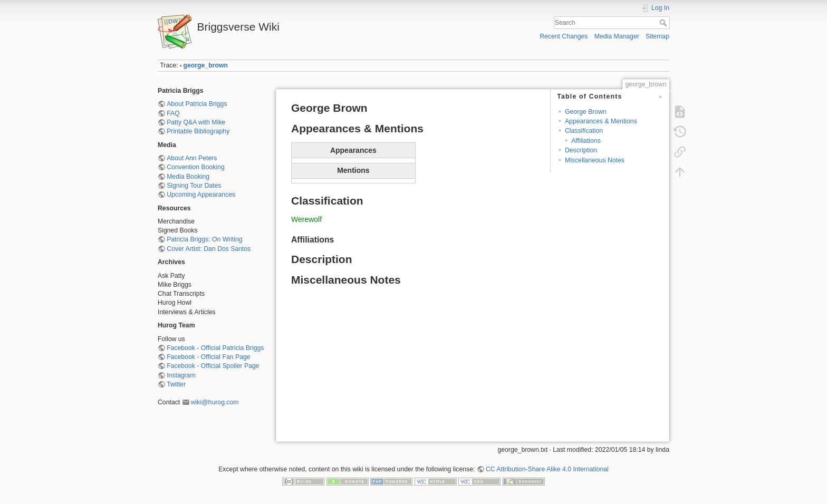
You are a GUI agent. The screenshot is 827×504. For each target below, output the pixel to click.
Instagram (181, 375)
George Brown (586, 112)
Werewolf (306, 219)
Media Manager (617, 36)
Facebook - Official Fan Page (208, 357)
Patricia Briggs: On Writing (204, 239)
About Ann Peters (192, 158)
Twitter (176, 384)
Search (664, 23)
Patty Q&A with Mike (196, 122)
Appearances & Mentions (601, 121)
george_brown (206, 65)
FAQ (173, 113)
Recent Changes (564, 36)
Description (581, 150)
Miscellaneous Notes (595, 160)
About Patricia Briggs (197, 104)
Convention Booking (196, 167)
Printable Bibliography (198, 131)
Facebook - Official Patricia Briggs (215, 348)
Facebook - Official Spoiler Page (213, 366)
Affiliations (586, 141)
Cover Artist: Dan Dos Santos (209, 249)
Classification (584, 131)
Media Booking (188, 177)
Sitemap (657, 36)
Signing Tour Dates (194, 186)
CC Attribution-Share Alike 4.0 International (547, 469)
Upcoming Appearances (201, 195)
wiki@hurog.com (215, 402)
